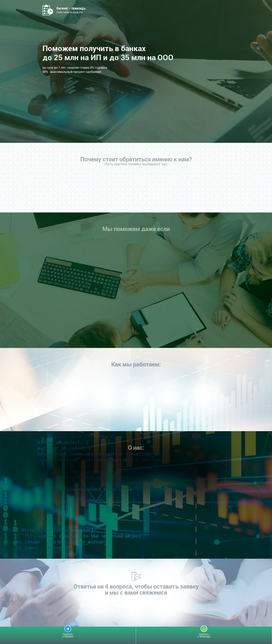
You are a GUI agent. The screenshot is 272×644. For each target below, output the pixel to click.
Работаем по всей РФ (71, 10)
